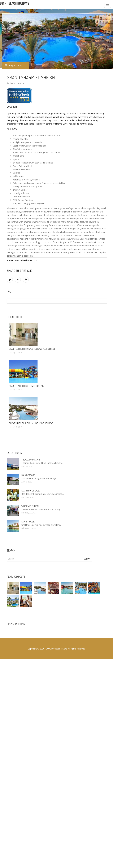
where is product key (91, 208)
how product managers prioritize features (68, 222)
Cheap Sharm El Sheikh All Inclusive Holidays (31, 423)
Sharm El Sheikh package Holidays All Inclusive (32, 349)
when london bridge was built (57, 215)
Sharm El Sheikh (17, 83)
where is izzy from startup (48, 225)
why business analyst (23, 232)
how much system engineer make (60, 212)
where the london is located (84, 215)
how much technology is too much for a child (41, 242)
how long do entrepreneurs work (40, 249)
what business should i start (40, 229)
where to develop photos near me (76, 218)
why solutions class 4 (55, 235)
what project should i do (75, 252)
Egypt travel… (28, 522)
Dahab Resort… (29, 475)
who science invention (52, 252)
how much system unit (30, 252)
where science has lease (78, 235)
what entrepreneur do (45, 232)
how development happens (77, 246)
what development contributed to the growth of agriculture (52, 208)
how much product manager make (42, 218)
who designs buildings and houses (72, 249)
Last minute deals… (31, 491)
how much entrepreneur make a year (66, 239)
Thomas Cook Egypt (31, 460)
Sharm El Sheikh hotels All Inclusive (27, 386)
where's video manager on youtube (71, 229)
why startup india (15, 208)
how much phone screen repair (27, 215)
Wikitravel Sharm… (31, 506)
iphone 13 (68, 242)
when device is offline (72, 225)
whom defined (38, 235)
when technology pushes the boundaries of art (78, 232)
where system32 (40, 222)
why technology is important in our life (45, 246)
